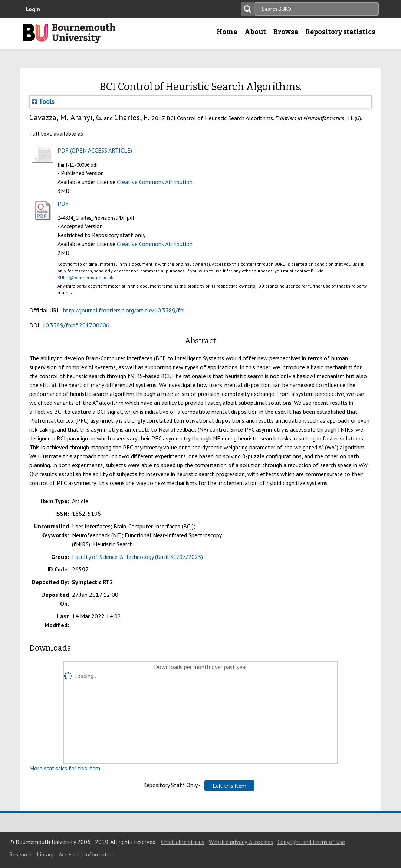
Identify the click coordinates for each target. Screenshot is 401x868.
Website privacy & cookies (241, 842)
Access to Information (87, 854)
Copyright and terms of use (311, 842)
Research (20, 854)
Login (33, 9)
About (255, 32)
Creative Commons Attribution (155, 182)
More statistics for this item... (67, 768)
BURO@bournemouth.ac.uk (85, 277)
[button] (229, 786)
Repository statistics (340, 32)
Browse (286, 32)
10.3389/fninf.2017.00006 (76, 325)
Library (45, 854)
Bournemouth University (69, 33)
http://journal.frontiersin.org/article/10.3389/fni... (126, 310)
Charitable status (183, 842)
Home (227, 32)
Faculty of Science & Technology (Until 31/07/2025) (137, 557)
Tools (43, 101)
